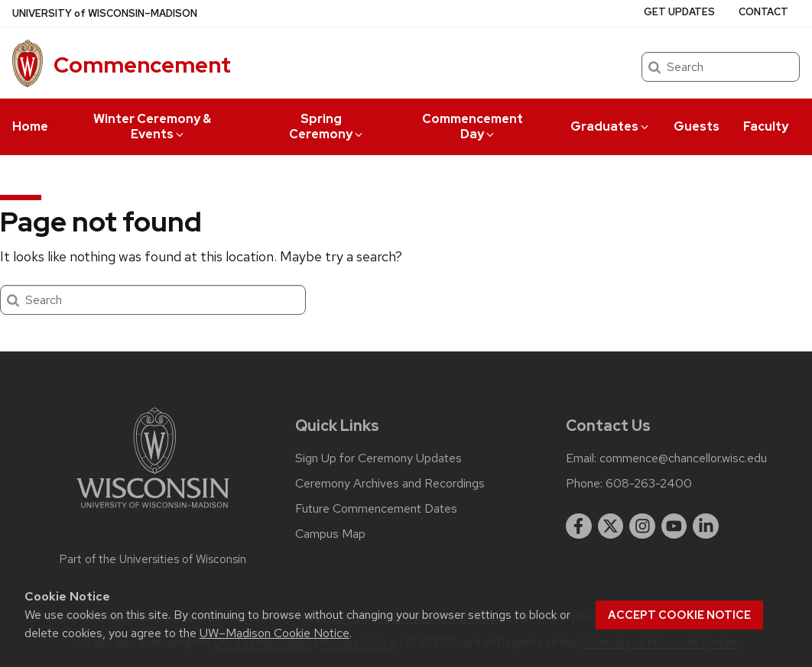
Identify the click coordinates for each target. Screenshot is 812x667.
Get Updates (679, 12)
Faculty (766, 126)
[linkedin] (706, 526)
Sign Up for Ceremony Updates (378, 458)
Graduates (611, 126)
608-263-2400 (649, 484)
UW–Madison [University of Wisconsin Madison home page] (105, 13)
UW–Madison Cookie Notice (274, 633)
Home (30, 126)
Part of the (153, 559)
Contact (763, 12)
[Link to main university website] (153, 511)
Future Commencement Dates (376, 509)
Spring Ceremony (327, 126)
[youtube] (674, 526)
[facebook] (579, 526)
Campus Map (330, 534)
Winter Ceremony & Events (152, 126)
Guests (697, 126)
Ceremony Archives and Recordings (390, 484)
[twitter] (611, 526)
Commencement (142, 65)
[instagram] (642, 526)
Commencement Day (473, 126)
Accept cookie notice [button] (679, 615)
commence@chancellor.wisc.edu (683, 458)
